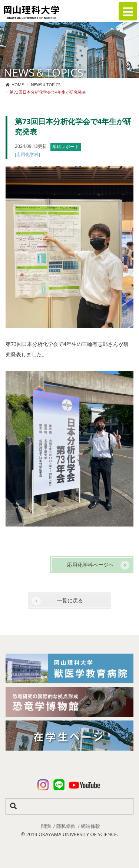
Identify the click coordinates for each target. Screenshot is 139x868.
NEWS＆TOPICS (46, 85)
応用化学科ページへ (90, 565)
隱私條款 (66, 826)
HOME (18, 85)
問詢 (46, 826)
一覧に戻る (70, 600)
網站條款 (90, 826)
